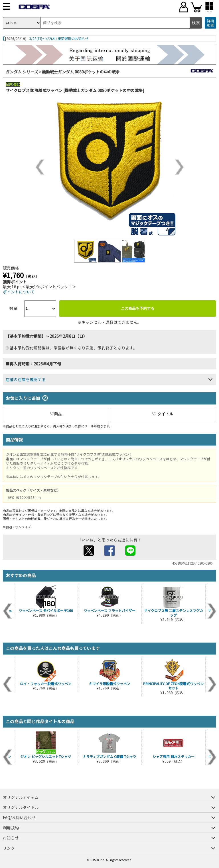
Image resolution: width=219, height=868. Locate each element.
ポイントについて (19, 292)
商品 (56, 414)
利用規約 (11, 828)
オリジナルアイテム (21, 797)
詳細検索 (210, 23)
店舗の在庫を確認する (26, 379)
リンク (9, 848)
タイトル (163, 414)
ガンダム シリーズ (22, 72)
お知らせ (11, 838)
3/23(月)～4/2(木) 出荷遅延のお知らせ (59, 39)
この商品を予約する (138, 308)
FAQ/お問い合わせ (19, 817)
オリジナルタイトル (21, 807)
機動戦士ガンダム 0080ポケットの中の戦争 (81, 72)
